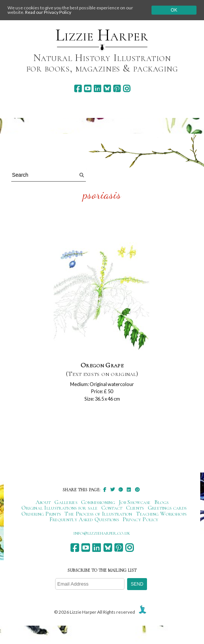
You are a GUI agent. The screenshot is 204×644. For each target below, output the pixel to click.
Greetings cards (167, 508)
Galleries (66, 502)
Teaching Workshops (161, 514)
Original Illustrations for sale (60, 508)
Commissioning (98, 502)
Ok (174, 10)
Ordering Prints (41, 514)
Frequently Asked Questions (84, 519)
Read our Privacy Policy (48, 12)
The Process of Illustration (98, 514)
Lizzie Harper (102, 35)
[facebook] (78, 89)
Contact (112, 508)
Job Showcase (135, 502)
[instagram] (127, 89)
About (43, 502)
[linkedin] (97, 89)
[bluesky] (107, 89)
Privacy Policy (140, 519)
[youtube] (88, 89)
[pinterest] (117, 89)
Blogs (162, 502)
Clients (135, 508)
